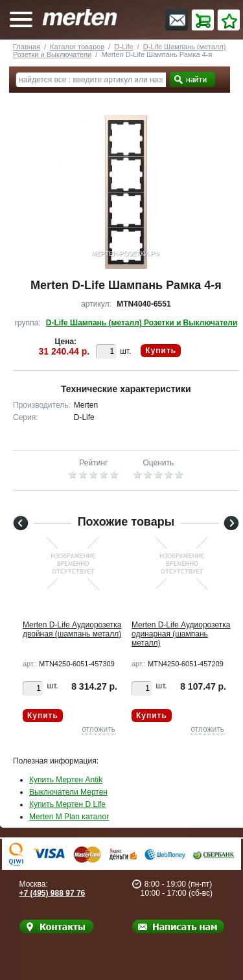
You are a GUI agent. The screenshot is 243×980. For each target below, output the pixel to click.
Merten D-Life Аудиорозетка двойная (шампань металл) (72, 629)
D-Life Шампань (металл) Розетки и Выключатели (142, 323)
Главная (27, 47)
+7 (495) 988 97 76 (52, 893)
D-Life (123, 47)
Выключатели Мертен (68, 792)
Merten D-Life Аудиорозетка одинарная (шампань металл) (181, 634)
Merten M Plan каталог (69, 817)
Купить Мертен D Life (67, 804)
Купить (161, 351)
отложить (98, 729)
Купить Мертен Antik (66, 780)
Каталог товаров (77, 47)
